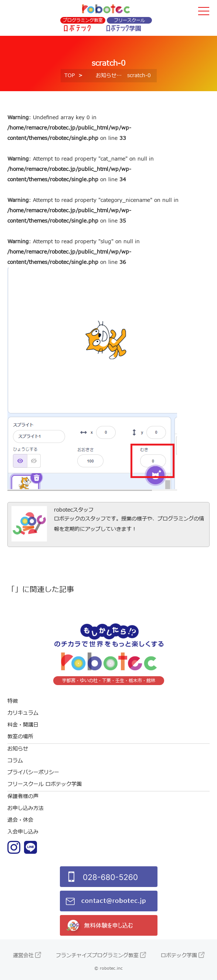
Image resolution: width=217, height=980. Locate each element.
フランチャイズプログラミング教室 (97, 955)
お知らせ (106, 75)
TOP (69, 75)
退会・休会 (20, 820)
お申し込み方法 (26, 808)
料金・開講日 (23, 725)
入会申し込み (23, 832)
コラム (15, 761)
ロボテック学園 (179, 955)
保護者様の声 (23, 796)
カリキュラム (23, 713)
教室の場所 (20, 737)
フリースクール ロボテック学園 (45, 784)
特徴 (13, 701)
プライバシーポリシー (33, 772)
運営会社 (23, 955)
